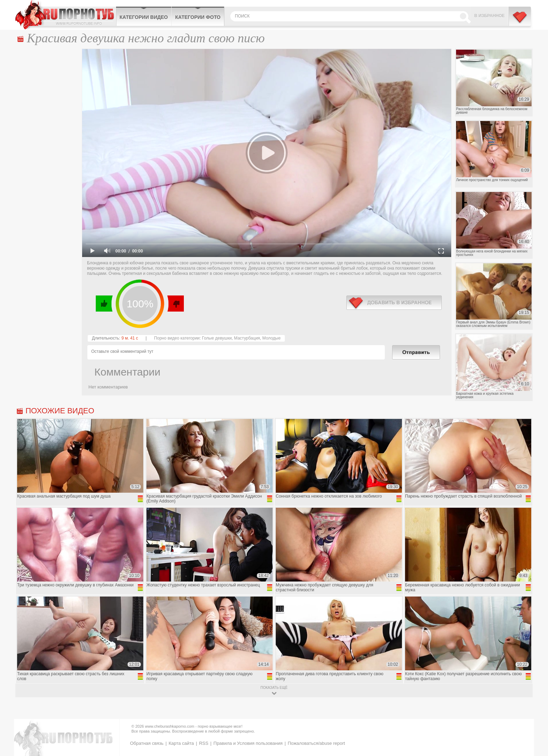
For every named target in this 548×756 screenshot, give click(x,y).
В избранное (489, 16)
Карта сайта (181, 743)
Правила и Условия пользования (248, 743)
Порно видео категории (177, 338)
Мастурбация (247, 338)
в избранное (394, 303)
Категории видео (144, 17)
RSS (204, 743)
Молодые (272, 338)
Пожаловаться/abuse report (316, 743)
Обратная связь (147, 743)
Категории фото (198, 17)
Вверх (535, 709)
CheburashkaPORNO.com (66, 15)
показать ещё (274, 688)
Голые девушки (217, 338)
